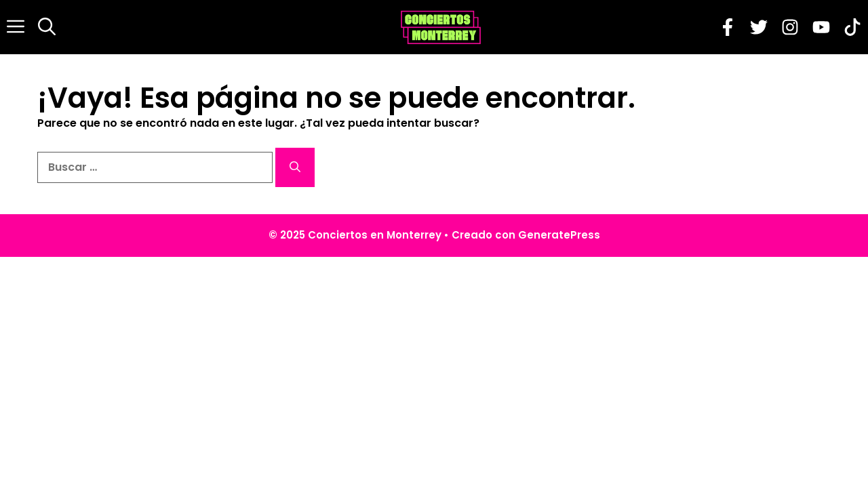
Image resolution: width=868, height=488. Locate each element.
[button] (47, 27)
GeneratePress (559, 235)
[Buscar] (295, 167)
